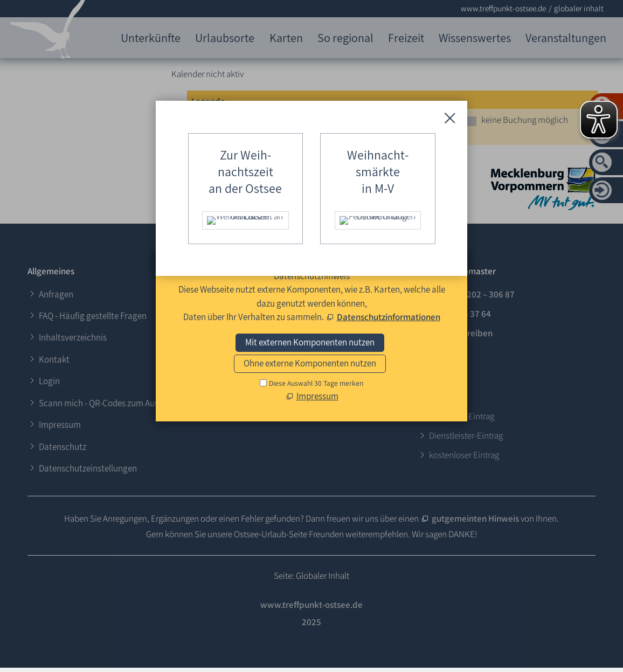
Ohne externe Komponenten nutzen (310, 363)
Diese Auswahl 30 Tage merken (316, 383)
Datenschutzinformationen (389, 317)
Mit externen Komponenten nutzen (310, 342)
